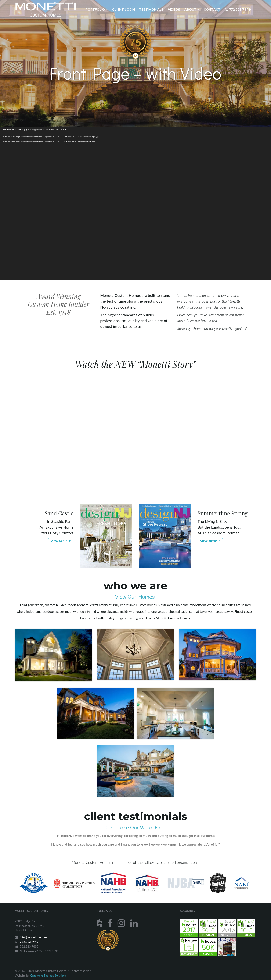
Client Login (124, 10)
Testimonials (151, 10)
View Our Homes (136, 597)
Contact (212, 10)
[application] (135, 204)
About (192, 10)
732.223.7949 (238, 10)
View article (61, 541)
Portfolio (97, 10)
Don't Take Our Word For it (135, 827)
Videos (174, 10)
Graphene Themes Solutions (48, 975)
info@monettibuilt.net (34, 937)
